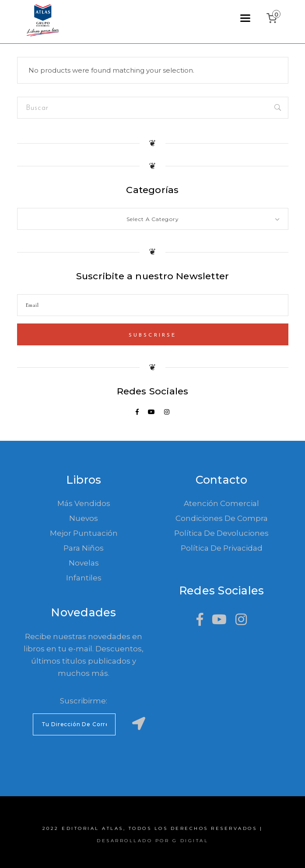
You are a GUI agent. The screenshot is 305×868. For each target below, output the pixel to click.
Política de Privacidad (222, 548)
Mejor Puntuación (84, 533)
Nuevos (84, 518)
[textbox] (153, 219)
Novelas (84, 563)
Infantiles (84, 578)
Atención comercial (221, 503)
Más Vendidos (84, 503)
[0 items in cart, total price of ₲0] (274, 18)
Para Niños (84, 548)
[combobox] (153, 219)
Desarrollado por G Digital (152, 841)
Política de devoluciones (221, 533)
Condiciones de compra (222, 518)
